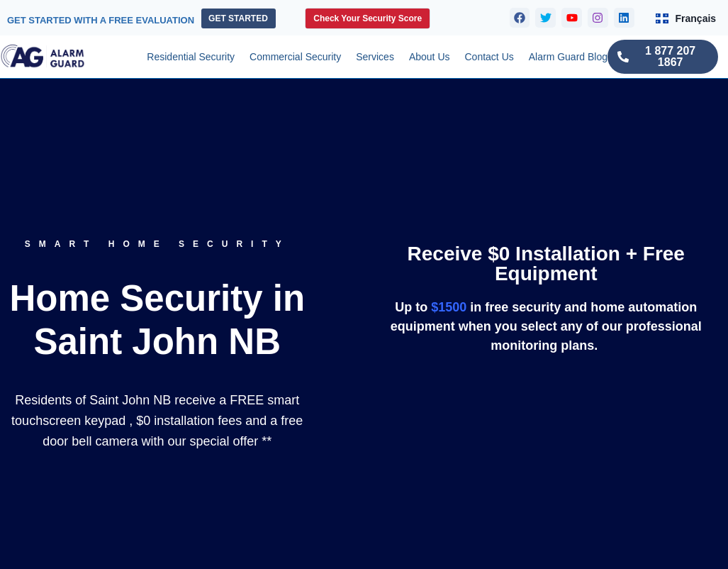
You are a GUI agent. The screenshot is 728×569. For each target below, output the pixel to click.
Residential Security (191, 57)
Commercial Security (295, 57)
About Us (430, 57)
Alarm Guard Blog (568, 57)
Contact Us (489, 57)
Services (375, 57)
